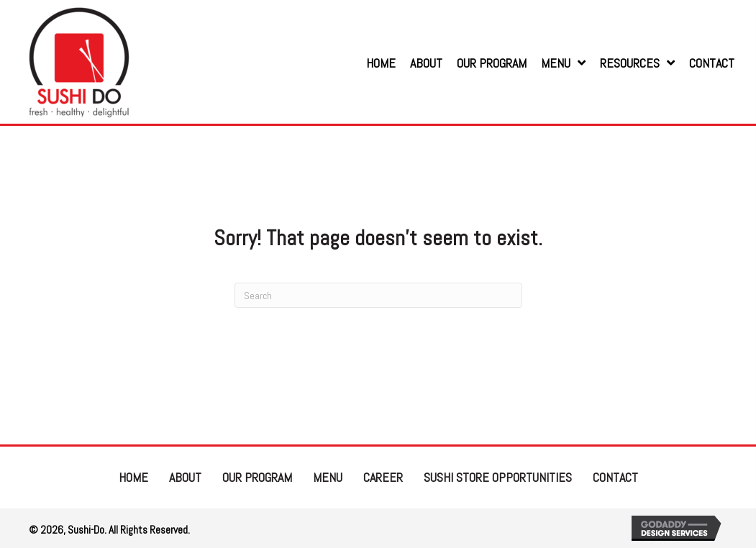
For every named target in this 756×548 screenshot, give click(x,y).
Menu (328, 477)
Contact (615, 477)
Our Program (257, 477)
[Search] (378, 295)
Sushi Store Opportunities (498, 477)
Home (133, 477)
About (185, 477)
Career (383, 477)
